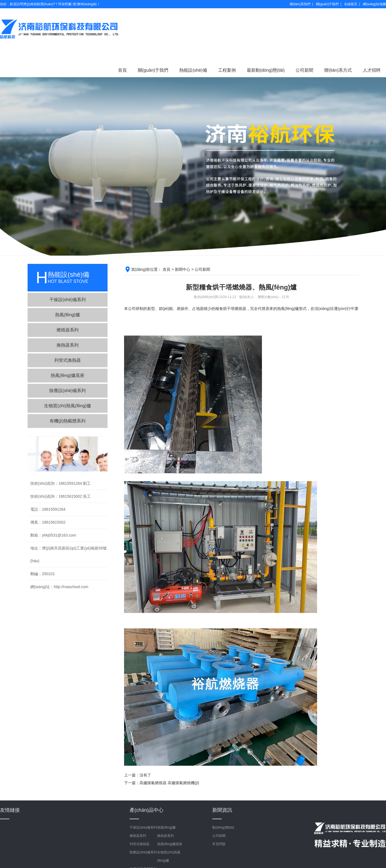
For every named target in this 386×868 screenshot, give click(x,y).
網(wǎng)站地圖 (374, 4)
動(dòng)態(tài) (223, 827)
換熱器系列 (68, 345)
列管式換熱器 (68, 360)
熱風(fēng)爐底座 (68, 375)
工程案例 (227, 70)
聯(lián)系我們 (300, 4)
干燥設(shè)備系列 (68, 300)
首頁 (122, 70)
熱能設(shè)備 (193, 70)
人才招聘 (372, 70)
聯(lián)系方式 (338, 70)
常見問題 (219, 844)
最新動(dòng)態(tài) (266, 70)
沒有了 (145, 775)
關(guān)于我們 (327, 4)
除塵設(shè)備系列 (68, 391)
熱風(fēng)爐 (68, 315)
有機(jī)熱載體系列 (68, 421)
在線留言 (351, 4)
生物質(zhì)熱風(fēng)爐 (68, 406)
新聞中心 (183, 269)
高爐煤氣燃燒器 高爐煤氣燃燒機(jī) (169, 783)
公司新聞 (304, 70)
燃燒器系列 (68, 330)
